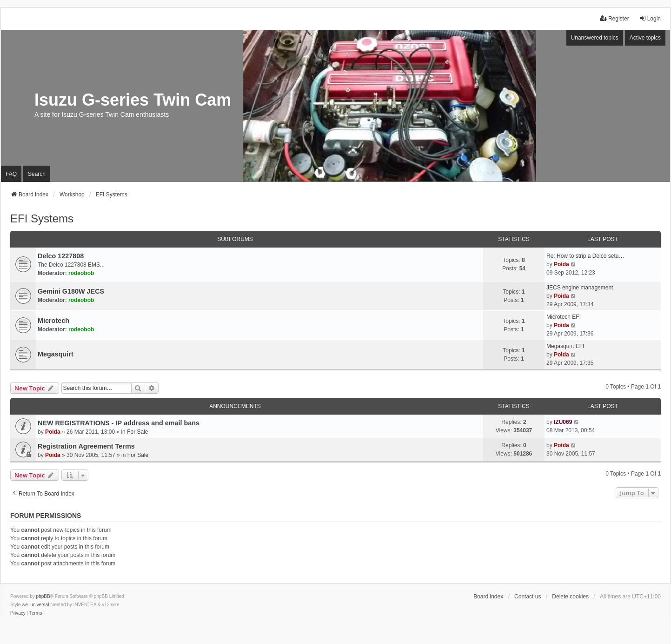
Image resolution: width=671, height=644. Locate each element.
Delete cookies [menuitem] (570, 597)
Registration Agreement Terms (86, 446)
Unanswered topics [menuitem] (595, 38)
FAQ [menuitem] (11, 174)
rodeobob (81, 273)
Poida (561, 264)
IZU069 (563, 422)
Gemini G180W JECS (71, 291)
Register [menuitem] (615, 18)
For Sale (137, 432)
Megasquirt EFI (565, 346)
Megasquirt (56, 354)
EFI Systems (42, 218)
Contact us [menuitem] (528, 597)
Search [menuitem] (37, 174)
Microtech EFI (564, 317)
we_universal (35, 605)
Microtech (53, 321)
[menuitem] (18, 613)
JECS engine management (580, 288)
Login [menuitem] (650, 18)
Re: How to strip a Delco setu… (585, 256)
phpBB (43, 596)
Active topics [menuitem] (645, 38)
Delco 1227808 (61, 256)
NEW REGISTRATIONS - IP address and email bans (119, 423)
